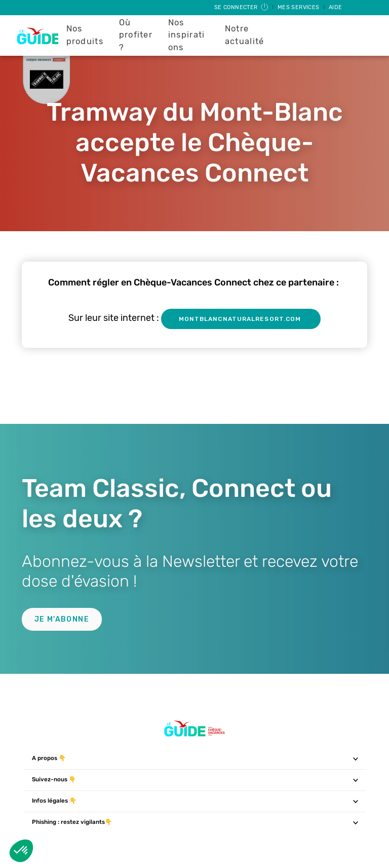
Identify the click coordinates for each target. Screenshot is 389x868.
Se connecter (242, 7)
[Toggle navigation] (356, 758)
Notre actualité (245, 35)
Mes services (299, 7)
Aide (336, 7)
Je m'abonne (62, 619)
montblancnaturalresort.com (241, 319)
